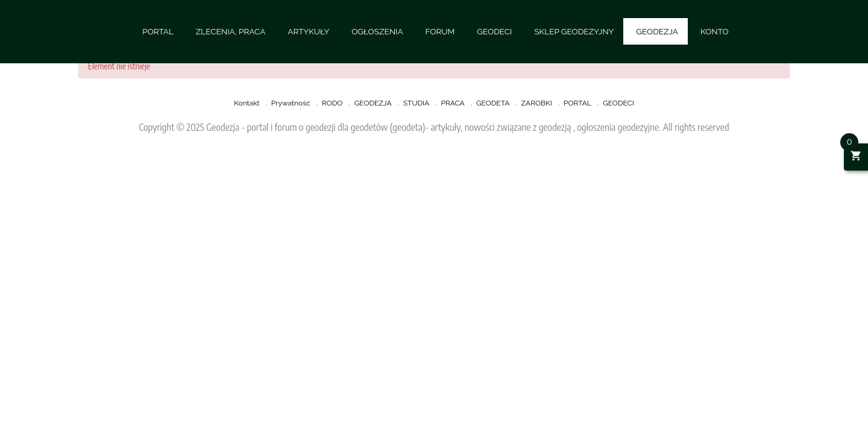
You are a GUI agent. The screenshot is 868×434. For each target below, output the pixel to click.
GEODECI (494, 31)
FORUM (440, 31)
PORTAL (158, 31)
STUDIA (416, 103)
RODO (332, 103)
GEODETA (493, 103)
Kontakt (247, 103)
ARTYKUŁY (308, 31)
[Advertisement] (362, 193)
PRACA (452, 103)
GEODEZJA (657, 31)
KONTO (715, 31)
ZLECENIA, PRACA (231, 31)
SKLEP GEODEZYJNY (574, 31)
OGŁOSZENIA (377, 31)
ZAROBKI (537, 103)
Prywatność (291, 103)
